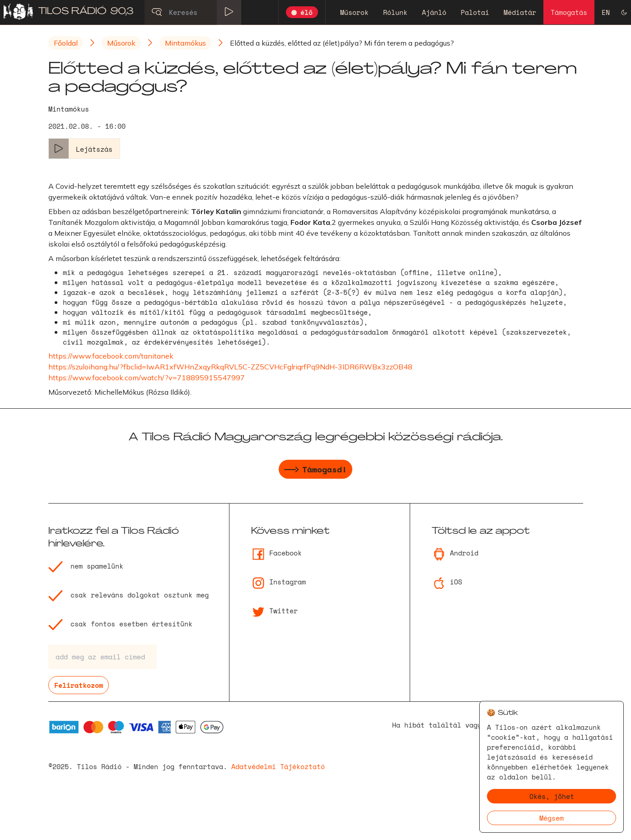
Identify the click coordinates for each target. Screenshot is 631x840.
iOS (447, 582)
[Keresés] (193, 12)
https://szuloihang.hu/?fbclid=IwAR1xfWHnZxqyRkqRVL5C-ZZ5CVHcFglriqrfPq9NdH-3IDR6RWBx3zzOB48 (230, 367)
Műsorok (354, 12)
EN (606, 12)
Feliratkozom (79, 685)
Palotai (475, 12)
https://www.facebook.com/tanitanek (111, 356)
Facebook (276, 553)
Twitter (274, 611)
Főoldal (66, 43)
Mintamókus (185, 43)
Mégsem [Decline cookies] (552, 818)
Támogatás (569, 12)
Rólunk (395, 12)
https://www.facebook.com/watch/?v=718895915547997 (147, 378)
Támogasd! (315, 471)
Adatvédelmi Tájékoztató (278, 766)
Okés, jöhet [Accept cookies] (552, 796)
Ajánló (434, 12)
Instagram (278, 582)
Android (455, 553)
